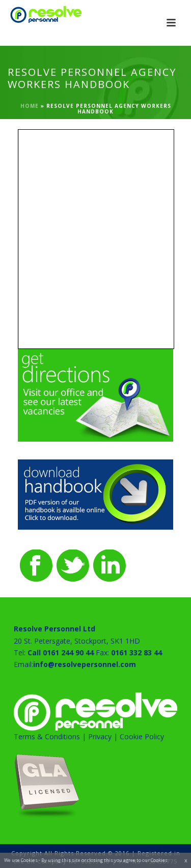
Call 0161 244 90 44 (61, 653)
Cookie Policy (142, 736)
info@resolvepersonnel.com (85, 664)
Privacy (100, 736)
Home (30, 106)
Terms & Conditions (47, 736)
